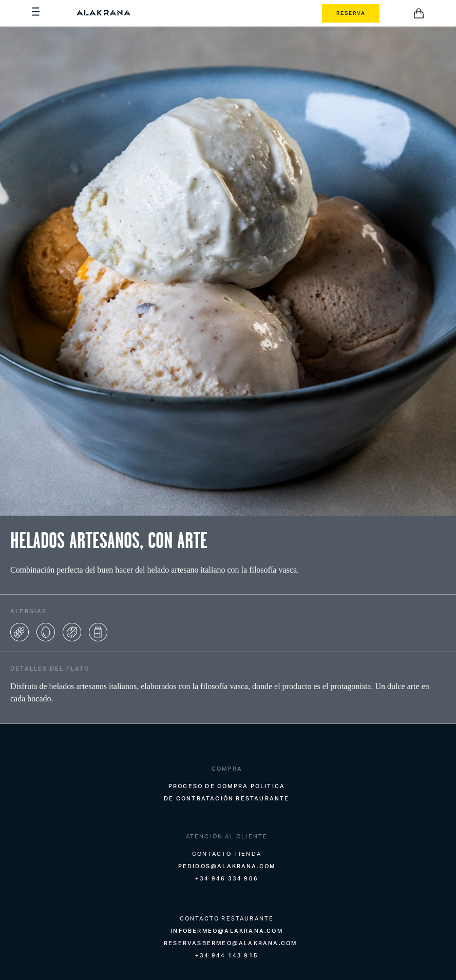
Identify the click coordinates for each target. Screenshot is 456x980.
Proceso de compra (208, 786)
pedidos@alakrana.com (227, 866)
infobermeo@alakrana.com (227, 931)
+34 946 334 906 (227, 878)
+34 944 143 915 (227, 955)
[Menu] (37, 13)
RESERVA (351, 13)
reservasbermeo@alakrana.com (230, 943)
